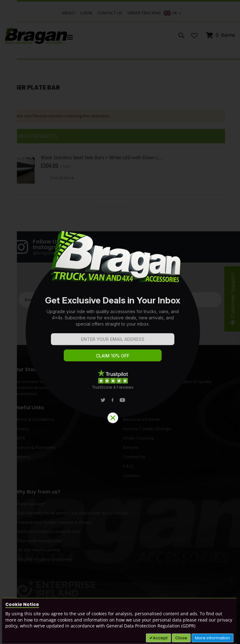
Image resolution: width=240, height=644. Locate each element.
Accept (160, 638)
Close (181, 638)
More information (212, 638)
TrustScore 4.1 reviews (113, 387)
